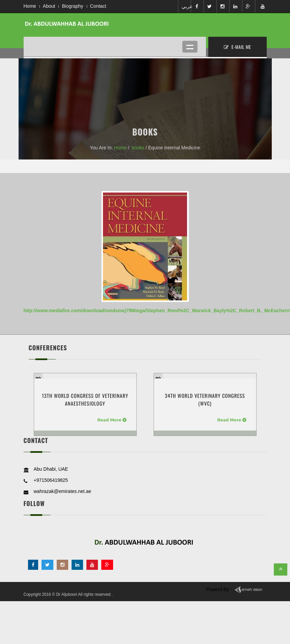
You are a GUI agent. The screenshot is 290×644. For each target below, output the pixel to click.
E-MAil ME (238, 47)
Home (30, 6)
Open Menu (190, 47)
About (49, 6)
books (138, 148)
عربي (186, 6)
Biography (72, 6)
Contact (98, 6)
